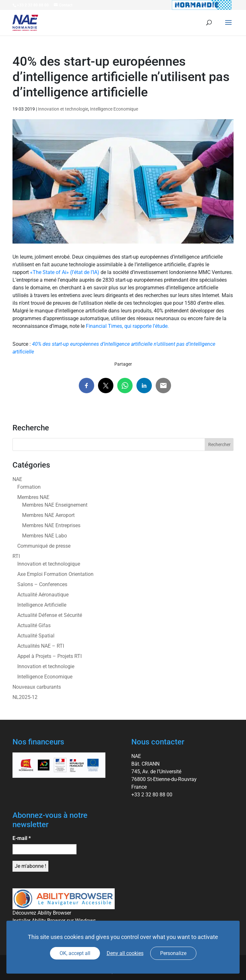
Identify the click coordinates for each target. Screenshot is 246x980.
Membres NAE (33, 497)
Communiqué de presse (44, 546)
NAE (17, 479)
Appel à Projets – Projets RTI (49, 656)
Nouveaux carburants (37, 687)
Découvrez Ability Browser (42, 913)
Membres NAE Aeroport (48, 515)
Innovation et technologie (63, 109)
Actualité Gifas (34, 625)
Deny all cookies (125, 953)
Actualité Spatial (36, 636)
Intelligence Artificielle (42, 605)
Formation (29, 487)
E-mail (22, 838)
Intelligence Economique (114, 109)
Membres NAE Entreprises (51, 525)
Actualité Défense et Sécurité (50, 615)
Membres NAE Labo (45, 536)
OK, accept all (75, 953)
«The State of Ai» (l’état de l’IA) (64, 272)
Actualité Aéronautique (43, 595)
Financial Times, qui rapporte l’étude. (127, 326)
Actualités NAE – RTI (41, 646)
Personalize (173, 953)
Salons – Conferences (42, 584)
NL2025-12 (25, 697)
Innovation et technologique (49, 564)
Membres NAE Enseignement (55, 505)
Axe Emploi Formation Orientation (55, 574)
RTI (16, 556)
